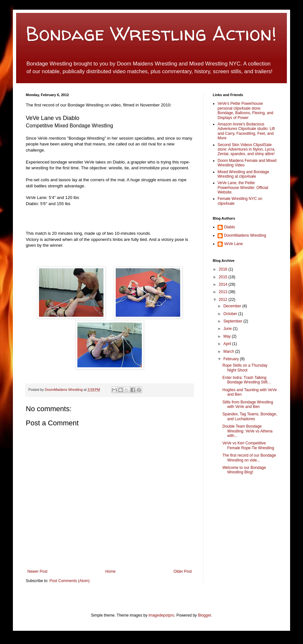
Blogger (205, 615)
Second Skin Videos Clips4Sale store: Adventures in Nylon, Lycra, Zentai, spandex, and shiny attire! (246, 149)
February (232, 359)
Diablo (230, 227)
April (228, 344)
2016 (224, 269)
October (231, 314)
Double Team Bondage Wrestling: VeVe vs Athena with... (248, 431)
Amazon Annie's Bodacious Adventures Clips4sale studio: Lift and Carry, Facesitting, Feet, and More (246, 131)
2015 (224, 277)
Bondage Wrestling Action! (151, 34)
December (233, 306)
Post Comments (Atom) (69, 581)
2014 (224, 284)
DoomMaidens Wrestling (64, 390)
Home (111, 571)
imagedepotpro (161, 615)
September (233, 321)
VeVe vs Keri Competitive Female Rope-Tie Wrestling (248, 445)
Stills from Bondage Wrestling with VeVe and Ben (248, 404)
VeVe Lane (233, 244)
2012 (224, 300)
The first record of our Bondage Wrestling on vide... (249, 458)
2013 (224, 292)
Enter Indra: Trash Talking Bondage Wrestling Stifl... (247, 380)
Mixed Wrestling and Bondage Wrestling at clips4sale (243, 174)
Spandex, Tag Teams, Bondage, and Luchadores (250, 416)
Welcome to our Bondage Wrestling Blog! (244, 470)
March (229, 352)
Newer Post (37, 571)
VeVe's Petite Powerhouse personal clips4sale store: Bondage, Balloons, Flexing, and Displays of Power (245, 110)
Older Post (183, 571)
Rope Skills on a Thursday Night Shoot (245, 368)
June (228, 329)
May (228, 336)
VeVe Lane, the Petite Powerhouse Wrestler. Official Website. (243, 188)
